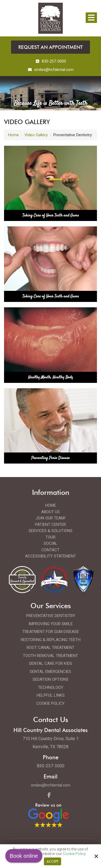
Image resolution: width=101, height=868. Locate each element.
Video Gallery (36, 135)
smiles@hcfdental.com (51, 785)
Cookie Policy (74, 854)
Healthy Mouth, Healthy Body (50, 377)
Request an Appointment (50, 47)
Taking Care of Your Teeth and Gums (51, 215)
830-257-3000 (51, 61)
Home (13, 135)
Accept (53, 861)
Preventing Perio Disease (50, 458)
